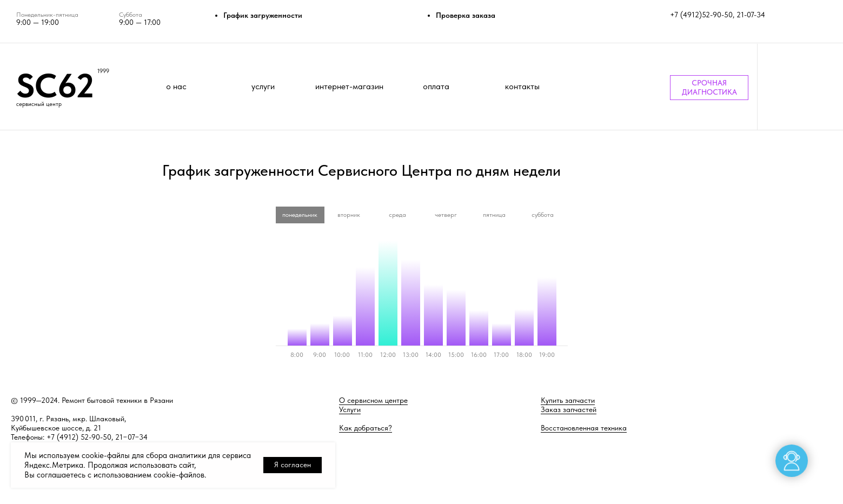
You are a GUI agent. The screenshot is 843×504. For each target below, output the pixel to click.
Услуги (350, 409)
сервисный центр (39, 104)
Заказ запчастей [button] (569, 409)
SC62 (55, 85)
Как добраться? (366, 428)
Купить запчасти (568, 400)
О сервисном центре (373, 400)
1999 (103, 71)
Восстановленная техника (584, 428)
